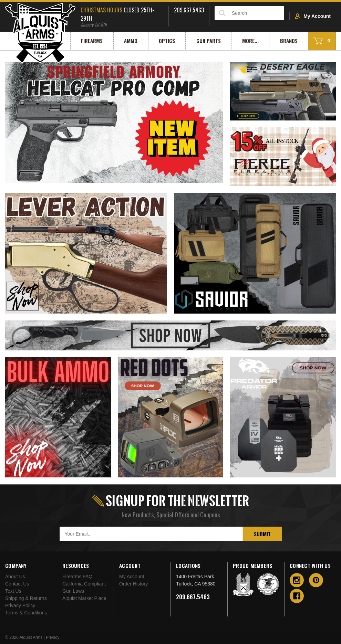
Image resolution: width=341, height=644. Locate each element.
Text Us (13, 591)
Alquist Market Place (84, 598)
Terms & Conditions (26, 613)
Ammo (131, 41)
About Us (15, 577)
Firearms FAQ (77, 577)
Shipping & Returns (26, 598)
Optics (167, 41)
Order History (133, 584)
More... (250, 41)
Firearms (92, 41)
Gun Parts (209, 41)
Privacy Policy (20, 605)
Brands (289, 41)
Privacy (53, 637)
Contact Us (17, 584)
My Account (313, 16)
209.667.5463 (193, 597)
